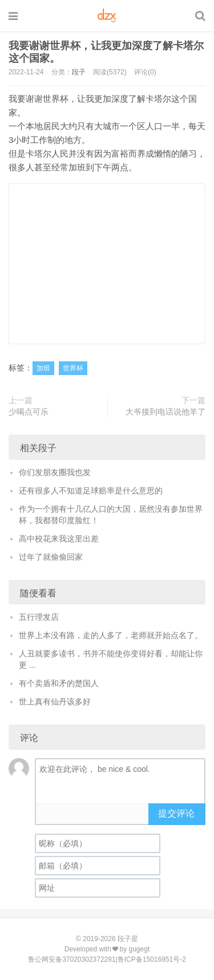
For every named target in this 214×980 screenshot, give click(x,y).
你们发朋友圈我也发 (55, 472)
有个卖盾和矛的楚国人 (59, 683)
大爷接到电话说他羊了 (165, 412)
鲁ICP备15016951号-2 (152, 959)
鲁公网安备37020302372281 (72, 959)
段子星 (128, 939)
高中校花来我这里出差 (59, 539)
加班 (43, 368)
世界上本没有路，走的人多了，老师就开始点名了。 (111, 635)
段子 (79, 72)
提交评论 (176, 813)
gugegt (140, 949)
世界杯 (73, 368)
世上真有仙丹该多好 (55, 702)
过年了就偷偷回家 (51, 557)
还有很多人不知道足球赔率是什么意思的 (91, 491)
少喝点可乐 (29, 412)
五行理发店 (39, 617)
